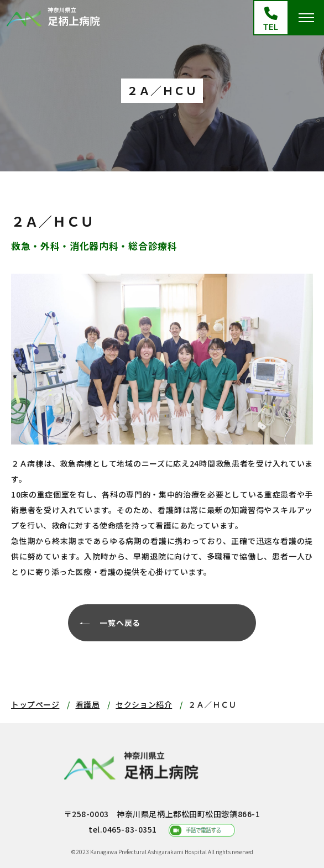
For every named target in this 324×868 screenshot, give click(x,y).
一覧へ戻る (120, 623)
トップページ (35, 704)
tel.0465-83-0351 (123, 829)
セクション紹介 (144, 704)
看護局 (88, 704)
